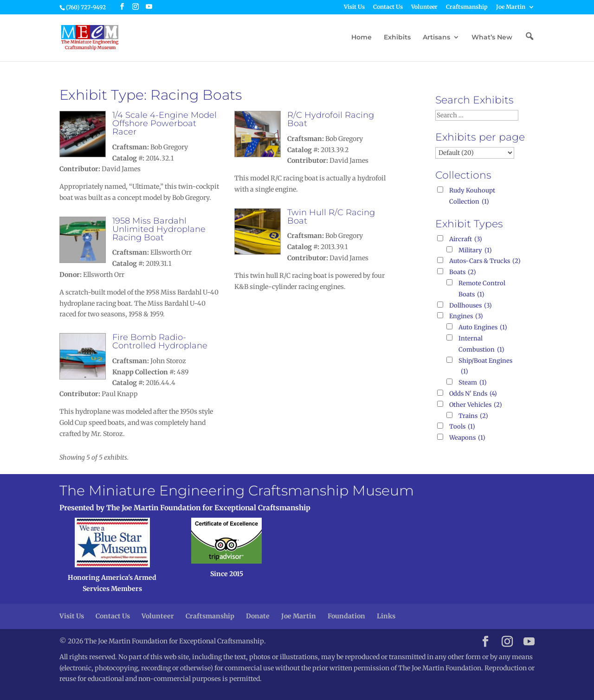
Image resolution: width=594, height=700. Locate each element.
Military (475, 250)
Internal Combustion (481, 345)
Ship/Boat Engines (485, 367)
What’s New (492, 38)
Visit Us (354, 7)
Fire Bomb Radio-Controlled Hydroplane (160, 341)
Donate (258, 616)
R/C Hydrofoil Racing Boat (331, 119)
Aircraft (466, 239)
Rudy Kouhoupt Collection (472, 197)
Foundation (346, 616)
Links (386, 616)
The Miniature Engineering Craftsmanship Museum (237, 491)
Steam (473, 383)
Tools (462, 427)
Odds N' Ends (473, 394)
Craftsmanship (467, 7)
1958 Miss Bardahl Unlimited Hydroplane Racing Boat (159, 229)
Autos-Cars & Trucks (485, 261)
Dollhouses (471, 306)
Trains (473, 416)
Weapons (467, 438)
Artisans (436, 38)
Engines (466, 316)
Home (362, 38)
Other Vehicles (476, 405)
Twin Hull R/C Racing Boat (331, 217)
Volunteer (424, 7)
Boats (463, 272)
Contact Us (388, 7)
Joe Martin (511, 7)
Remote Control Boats (482, 290)
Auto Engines (483, 328)
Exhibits (397, 38)
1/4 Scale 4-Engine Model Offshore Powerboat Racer (165, 123)
